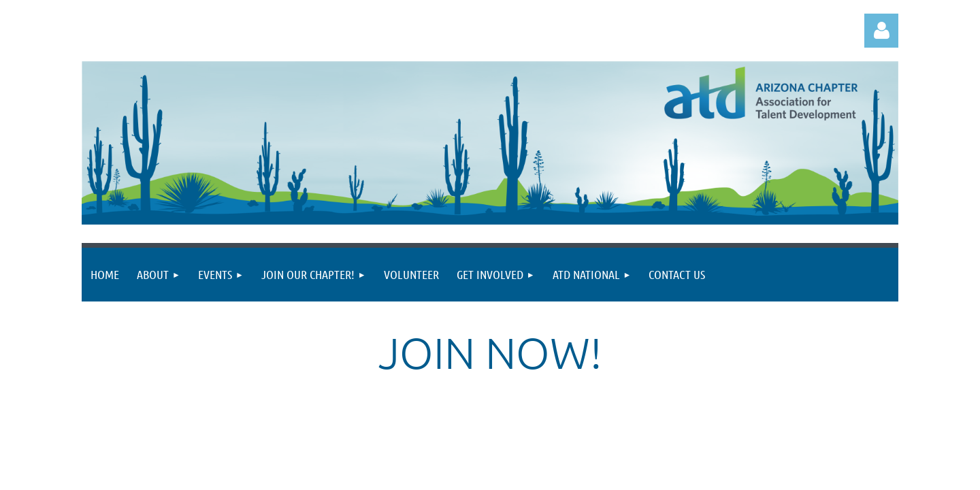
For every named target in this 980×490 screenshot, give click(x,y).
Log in (881, 31)
